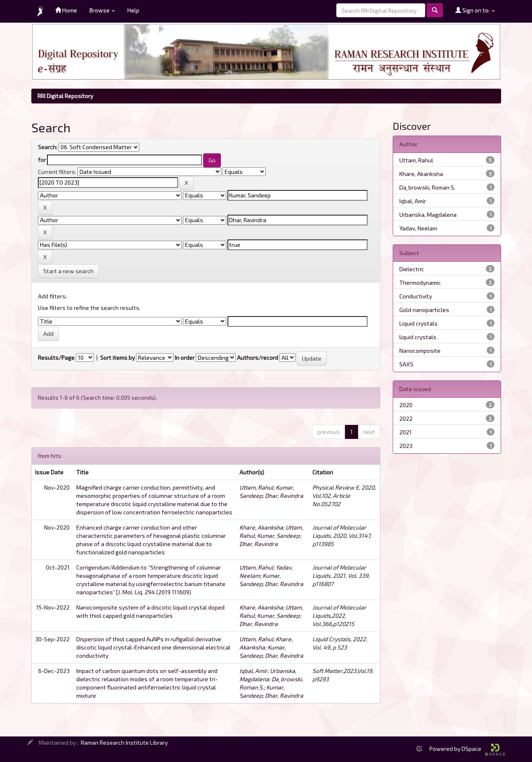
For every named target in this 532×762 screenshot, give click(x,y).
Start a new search (68, 271)
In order (185, 358)
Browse (102, 10)
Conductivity (416, 296)
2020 (406, 405)
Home (66, 10)
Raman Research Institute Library (124, 742)
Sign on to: (475, 10)
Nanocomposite (420, 351)
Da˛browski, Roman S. (427, 187)
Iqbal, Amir (253, 671)
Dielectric (412, 269)
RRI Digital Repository (65, 96)
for (42, 160)
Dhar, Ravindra (284, 496)
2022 (406, 419)
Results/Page (56, 358)
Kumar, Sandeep (278, 536)
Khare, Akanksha (261, 527)
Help (133, 10)
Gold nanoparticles (424, 310)
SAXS (406, 364)
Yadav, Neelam (418, 228)
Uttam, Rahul (256, 487)
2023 (406, 446)
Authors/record (258, 358)
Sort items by (117, 358)
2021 (405, 432)
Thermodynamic (420, 283)
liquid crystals (418, 337)
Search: (48, 147)
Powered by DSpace (467, 749)
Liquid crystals (418, 323)
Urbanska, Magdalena (428, 215)
